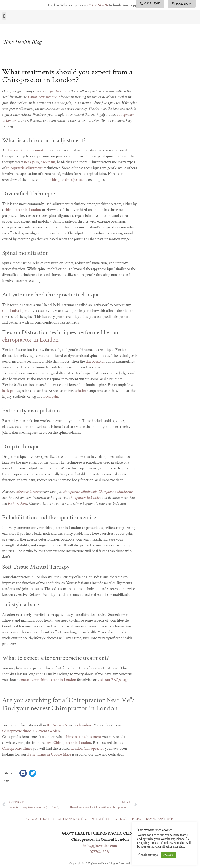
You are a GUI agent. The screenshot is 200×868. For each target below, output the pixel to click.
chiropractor (95, 361)
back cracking (18, 503)
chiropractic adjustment (24, 168)
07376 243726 (58, 725)
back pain (48, 162)
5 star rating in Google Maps (49, 754)
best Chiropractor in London (69, 743)
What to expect (110, 819)
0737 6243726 (98, 5)
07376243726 (100, 852)
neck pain (31, 162)
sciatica (81, 391)
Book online (160, 819)
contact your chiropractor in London (48, 680)
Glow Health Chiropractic (57, 819)
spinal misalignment (18, 311)
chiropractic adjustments (80, 492)
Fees (137, 819)
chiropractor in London (23, 210)
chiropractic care (54, 91)
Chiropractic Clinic (17, 748)
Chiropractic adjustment (24, 150)
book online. (83, 725)
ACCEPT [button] (169, 855)
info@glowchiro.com (100, 846)
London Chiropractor (87, 748)
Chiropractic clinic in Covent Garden (31, 731)
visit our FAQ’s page (113, 680)
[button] (4, 16)
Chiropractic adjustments (116, 492)
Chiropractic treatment (44, 97)
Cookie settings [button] (148, 855)
